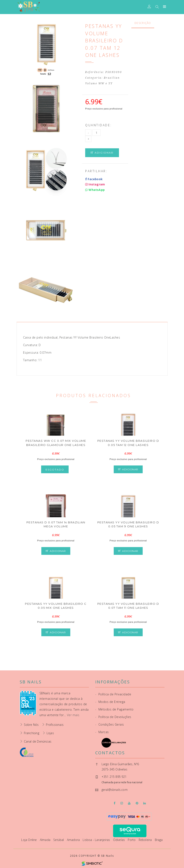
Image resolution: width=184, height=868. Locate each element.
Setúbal (59, 840)
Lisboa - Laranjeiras (97, 840)
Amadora (74, 840)
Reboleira (146, 840)
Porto (132, 840)
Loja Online (29, 840)
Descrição (143, 23)
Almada (46, 840)
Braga (159, 840)
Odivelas (119, 840)
